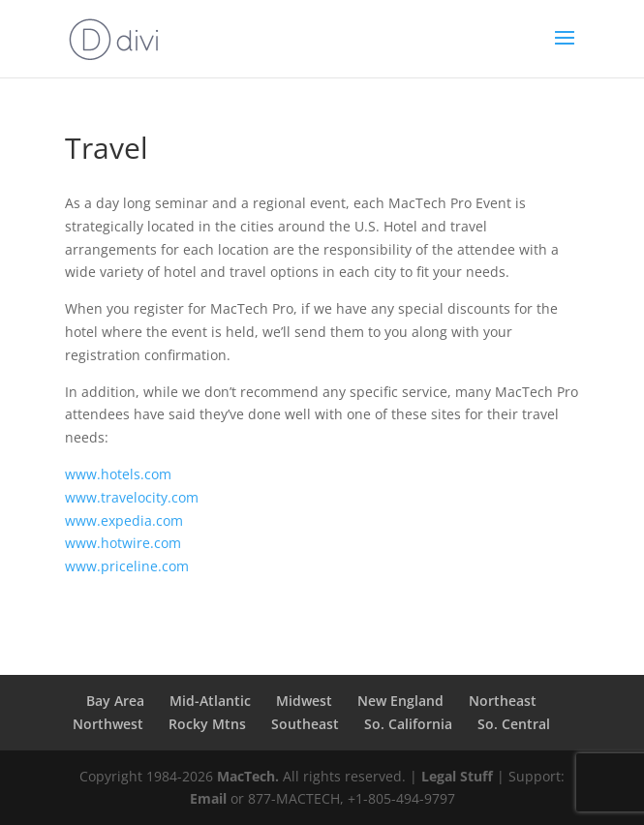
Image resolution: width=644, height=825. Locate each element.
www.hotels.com (118, 474)
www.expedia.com (124, 520)
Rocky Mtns (207, 724)
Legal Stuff (457, 776)
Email (208, 798)
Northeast (503, 701)
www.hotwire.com (123, 543)
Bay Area (115, 701)
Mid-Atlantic (210, 701)
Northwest (108, 724)
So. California (408, 724)
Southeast (305, 724)
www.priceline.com (127, 566)
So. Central (514, 724)
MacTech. (248, 776)
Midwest (304, 701)
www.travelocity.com (132, 497)
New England (400, 701)
